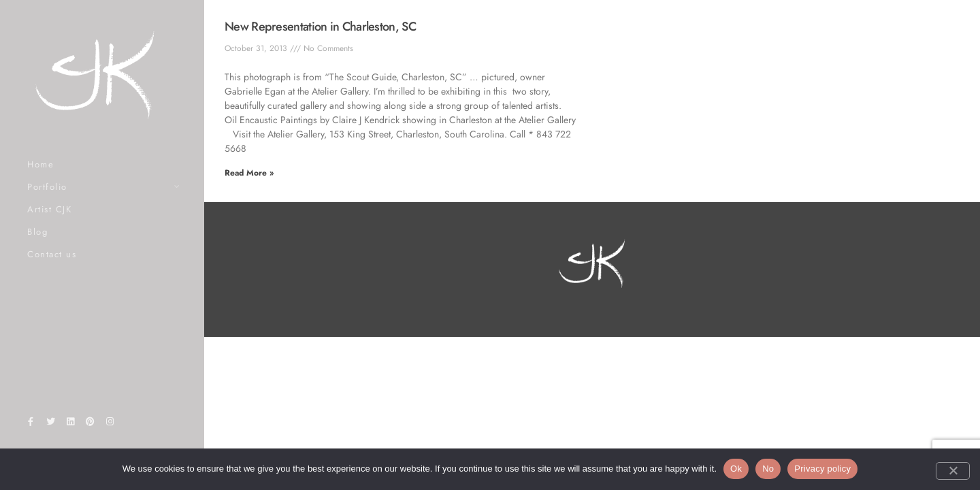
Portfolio (47, 187)
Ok (736, 469)
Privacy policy (822, 469)
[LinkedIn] (70, 424)
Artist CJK (49, 209)
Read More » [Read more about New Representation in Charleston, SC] (249, 173)
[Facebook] (31, 424)
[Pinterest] (91, 424)
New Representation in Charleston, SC (320, 27)
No (768, 469)
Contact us (52, 254)
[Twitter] (50, 424)
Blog (37, 232)
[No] (953, 471)
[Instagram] (110, 424)
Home (40, 164)
